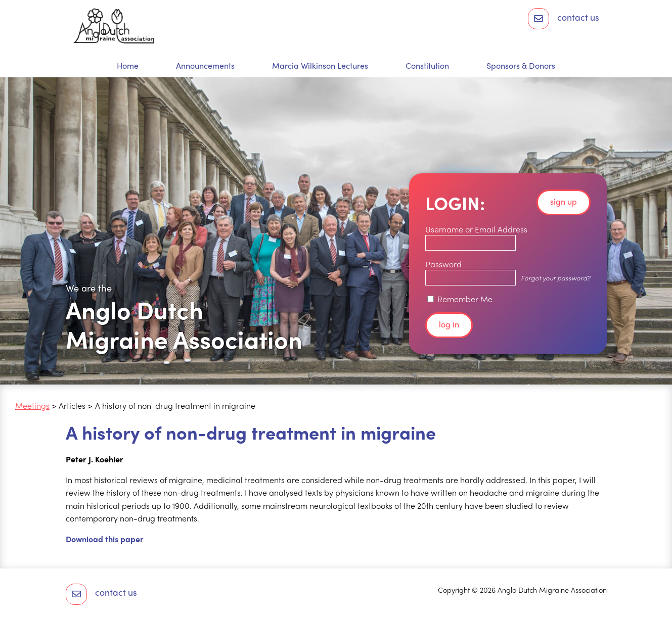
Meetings (32, 406)
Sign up (564, 201)
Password (443, 264)
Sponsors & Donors (521, 66)
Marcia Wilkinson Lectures (320, 66)
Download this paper (105, 539)
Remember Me (460, 299)
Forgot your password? (555, 278)
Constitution (427, 66)
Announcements (205, 66)
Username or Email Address (476, 229)
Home (128, 66)
